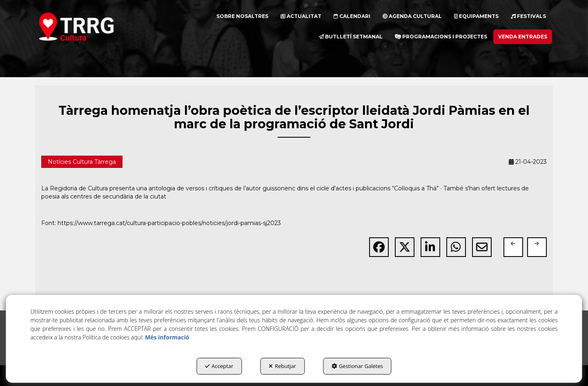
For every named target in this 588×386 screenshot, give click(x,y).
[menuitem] (242, 16)
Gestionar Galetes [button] (357, 366)
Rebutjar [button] (282, 366)
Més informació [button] (167, 337)
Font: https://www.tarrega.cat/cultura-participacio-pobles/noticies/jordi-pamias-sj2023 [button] (161, 223)
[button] (91, 27)
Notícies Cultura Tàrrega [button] (82, 162)
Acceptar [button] (219, 366)
